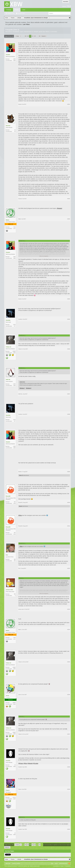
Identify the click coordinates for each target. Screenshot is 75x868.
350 (15, 559)
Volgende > (44, 36)
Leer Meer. (26, 24)
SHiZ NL (8, 380)
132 (35, 36)
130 (30, 36)
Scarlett (8, 761)
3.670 (14, 325)
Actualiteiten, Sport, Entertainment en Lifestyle (25, 32)
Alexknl (8, 55)
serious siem (9, 590)
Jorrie (7, 696)
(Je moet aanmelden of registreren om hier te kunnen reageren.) (57, 845)
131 (33, 36)
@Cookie (36, 763)
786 (15, 594)
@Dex (20, 515)
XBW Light (8, 863)
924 (15, 502)
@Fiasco (21, 763)
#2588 (69, 414)
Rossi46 (8, 496)
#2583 (69, 219)
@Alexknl (59, 208)
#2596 (69, 695)
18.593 (14, 703)
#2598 (69, 767)
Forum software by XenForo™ (17, 866)
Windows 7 (22, 388)
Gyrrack (8, 126)
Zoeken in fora (11, 13)
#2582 (69, 199)
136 (39, 36)
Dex (7, 555)
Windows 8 (29, 388)
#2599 (69, 789)
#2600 (69, 829)
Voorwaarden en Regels (58, 866)
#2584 (69, 299)
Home (56, 863)
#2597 (69, 734)
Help (52, 863)
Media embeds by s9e (35, 866)
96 (15, 130)
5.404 (14, 384)
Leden (24, 10)
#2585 (69, 319)
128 (25, 36)
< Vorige (17, 36)
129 (28, 36)
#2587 (69, 394)
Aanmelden (66, 2)
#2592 (69, 568)
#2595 (69, 662)
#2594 (69, 630)
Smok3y (8, 320)
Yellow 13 (8, 347)
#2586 (69, 349)
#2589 (69, 472)
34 (15, 765)
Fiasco (8, 790)
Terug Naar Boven (63, 863)
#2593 (69, 609)
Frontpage (9, 10)
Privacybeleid (67, 866)
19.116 (14, 797)
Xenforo (18, 863)
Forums (17, 10)
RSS (69, 863)
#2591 (69, 526)
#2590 (69, 502)
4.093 (14, 59)
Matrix (8, 220)
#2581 (69, 104)
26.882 (14, 351)
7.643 (14, 227)
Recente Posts (21, 13)
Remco (48, 32)
